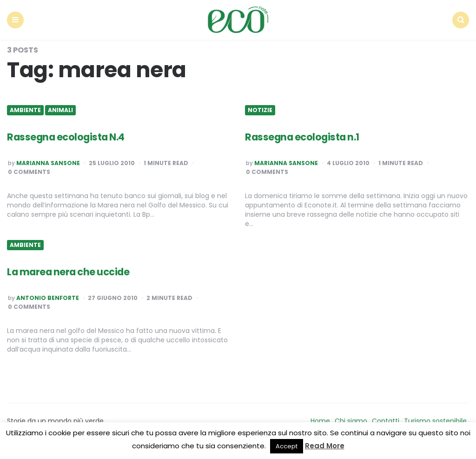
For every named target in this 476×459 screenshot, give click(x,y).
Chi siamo (351, 419)
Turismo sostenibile (435, 419)
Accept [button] (287, 446)
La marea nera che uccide (71, 269)
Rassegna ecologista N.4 (69, 135)
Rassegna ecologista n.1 (304, 135)
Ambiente (25, 108)
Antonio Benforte (48, 296)
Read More (325, 446)
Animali (60, 108)
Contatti (386, 419)
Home (320, 419)
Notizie (260, 108)
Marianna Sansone (48, 161)
